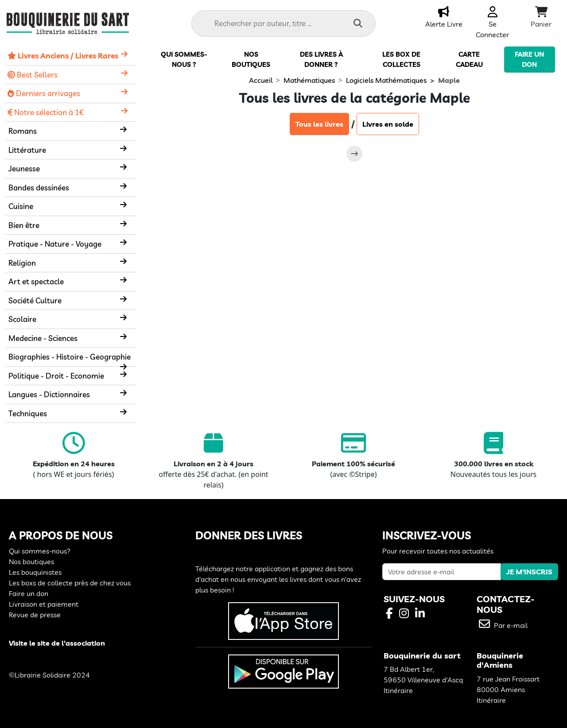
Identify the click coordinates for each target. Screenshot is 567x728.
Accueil (261, 80)
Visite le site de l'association (57, 643)
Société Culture (35, 300)
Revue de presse (35, 615)
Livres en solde (388, 124)
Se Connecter (492, 24)
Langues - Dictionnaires (49, 394)
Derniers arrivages (44, 93)
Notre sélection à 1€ (46, 112)
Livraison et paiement (44, 604)
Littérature (27, 150)
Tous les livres (319, 124)
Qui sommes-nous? (40, 551)
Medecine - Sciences (43, 338)
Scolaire (22, 319)
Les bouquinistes (35, 572)
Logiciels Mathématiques (386, 80)
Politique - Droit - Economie (56, 376)
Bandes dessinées (39, 188)
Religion (22, 263)
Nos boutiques (31, 561)
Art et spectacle (36, 281)
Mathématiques (309, 80)
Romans (23, 131)
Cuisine (21, 206)
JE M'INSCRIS (529, 572)
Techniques (28, 413)
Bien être (24, 225)
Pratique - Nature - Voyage (55, 244)
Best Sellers (33, 75)
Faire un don (29, 593)
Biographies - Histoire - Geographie (70, 357)
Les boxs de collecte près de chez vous (70, 583)
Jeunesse (24, 168)
